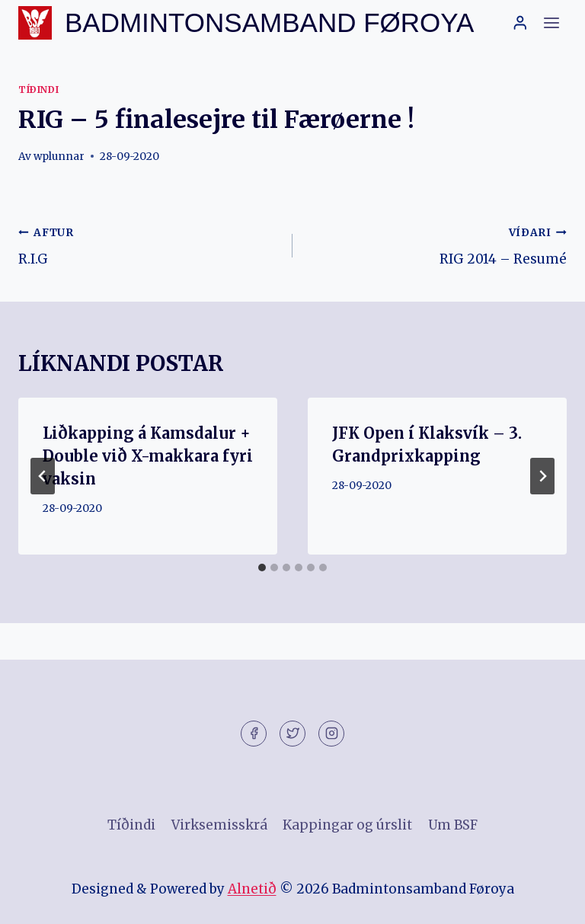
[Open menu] (551, 22)
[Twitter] (292, 734)
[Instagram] (331, 734)
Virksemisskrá (219, 825)
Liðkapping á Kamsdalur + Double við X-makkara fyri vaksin (148, 456)
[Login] (520, 22)
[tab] (262, 568)
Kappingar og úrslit (347, 825)
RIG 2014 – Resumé (436, 245)
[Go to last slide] (43, 476)
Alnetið (252, 889)
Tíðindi (38, 90)
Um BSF (453, 825)
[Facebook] (254, 734)
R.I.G (149, 245)
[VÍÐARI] (542, 476)
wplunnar (59, 157)
